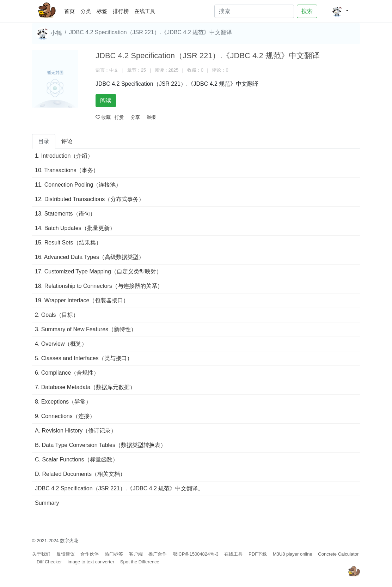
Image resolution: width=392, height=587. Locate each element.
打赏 (119, 117)
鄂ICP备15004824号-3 (196, 554)
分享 (135, 117)
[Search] (254, 11)
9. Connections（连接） (65, 416)
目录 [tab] (44, 141)
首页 (71, 10)
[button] (340, 11)
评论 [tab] (67, 141)
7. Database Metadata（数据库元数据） (85, 387)
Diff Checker (49, 562)
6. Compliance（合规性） (67, 373)
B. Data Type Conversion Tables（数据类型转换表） (100, 445)
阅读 (106, 100)
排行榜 (121, 11)
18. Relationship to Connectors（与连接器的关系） (99, 286)
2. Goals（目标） (57, 315)
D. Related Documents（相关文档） (80, 474)
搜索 (307, 11)
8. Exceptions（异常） (63, 402)
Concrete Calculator (338, 554)
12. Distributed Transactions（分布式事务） (90, 199)
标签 (102, 11)
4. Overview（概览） (61, 344)
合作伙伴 (90, 554)
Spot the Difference (140, 562)
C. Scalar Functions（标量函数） (76, 459)
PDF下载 (258, 554)
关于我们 (41, 554)
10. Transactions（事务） (67, 170)
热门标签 (114, 554)
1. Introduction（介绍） (64, 156)
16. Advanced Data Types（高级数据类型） (90, 257)
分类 (86, 11)
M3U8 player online (293, 554)
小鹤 (49, 34)
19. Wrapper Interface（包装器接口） (82, 300)
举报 (151, 117)
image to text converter (91, 562)
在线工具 (145, 11)
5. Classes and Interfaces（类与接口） (84, 358)
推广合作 (158, 554)
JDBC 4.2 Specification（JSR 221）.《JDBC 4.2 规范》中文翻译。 (119, 488)
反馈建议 (66, 554)
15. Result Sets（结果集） (68, 243)
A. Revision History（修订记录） (76, 431)
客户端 (136, 554)
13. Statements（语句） (65, 214)
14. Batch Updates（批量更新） (75, 228)
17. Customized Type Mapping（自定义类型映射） (98, 271)
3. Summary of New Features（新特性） (86, 329)
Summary (47, 503)
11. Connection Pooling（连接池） (78, 185)
